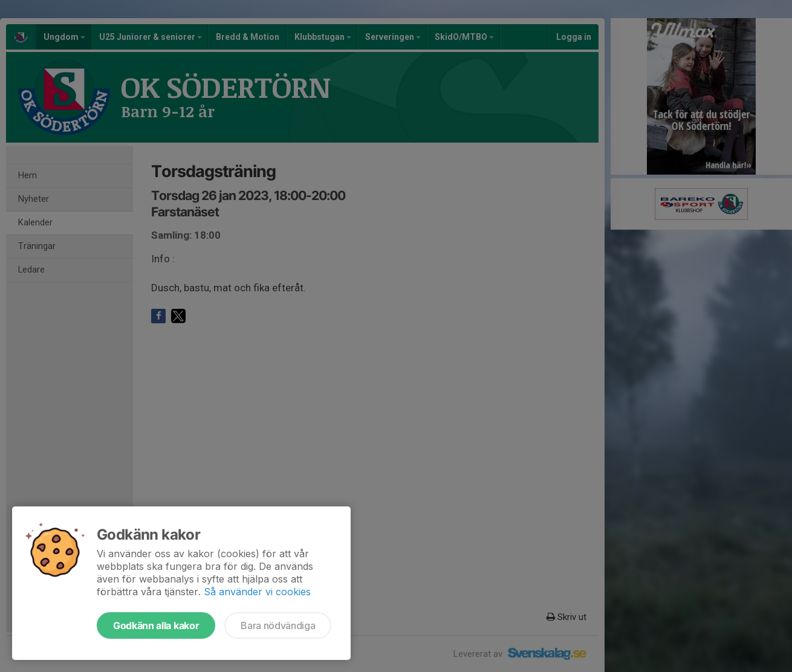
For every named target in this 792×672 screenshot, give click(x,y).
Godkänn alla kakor (156, 625)
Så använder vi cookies (257, 592)
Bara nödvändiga (278, 625)
